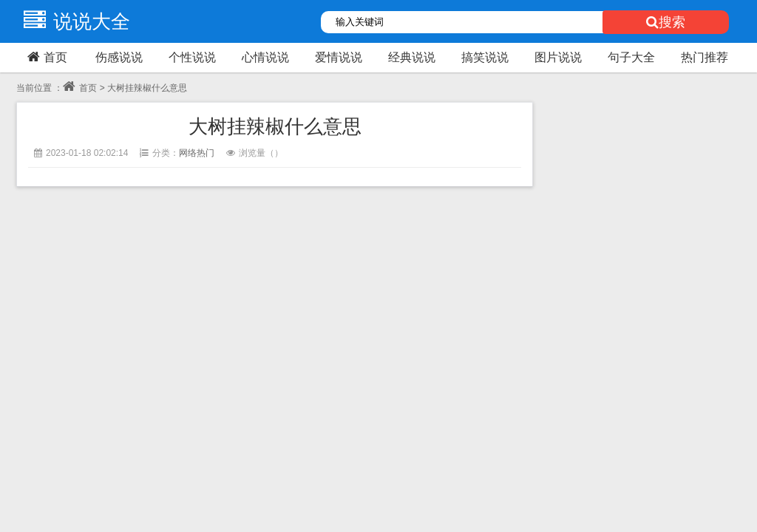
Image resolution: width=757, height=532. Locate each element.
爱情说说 (339, 57)
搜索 (666, 22)
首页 (45, 57)
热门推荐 (705, 57)
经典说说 (412, 57)
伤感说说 (119, 57)
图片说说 (558, 57)
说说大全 (73, 21)
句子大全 (631, 57)
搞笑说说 (485, 57)
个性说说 (192, 57)
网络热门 (197, 153)
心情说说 (265, 57)
